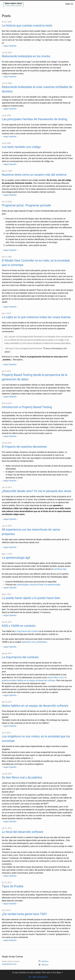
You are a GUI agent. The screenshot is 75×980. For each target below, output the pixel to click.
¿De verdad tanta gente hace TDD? (24, 914)
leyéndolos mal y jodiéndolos (34, 642)
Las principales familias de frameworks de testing (34, 119)
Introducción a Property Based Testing (27, 407)
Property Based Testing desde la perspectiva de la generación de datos (35, 377)
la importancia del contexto (27, 631)
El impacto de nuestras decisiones (24, 447)
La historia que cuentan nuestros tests (27, 26)
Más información (40, 977)
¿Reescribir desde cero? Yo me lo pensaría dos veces (37, 491)
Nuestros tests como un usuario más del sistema (34, 175)
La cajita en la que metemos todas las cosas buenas (36, 317)
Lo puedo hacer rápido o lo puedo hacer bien (31, 598)
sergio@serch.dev (9, 964)
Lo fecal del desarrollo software (23, 832)
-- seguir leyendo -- (10, 46)
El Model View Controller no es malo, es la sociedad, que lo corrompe (36, 263)
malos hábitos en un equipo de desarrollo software (33, 680)
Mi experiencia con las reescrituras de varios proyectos (31, 532)
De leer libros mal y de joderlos (22, 777)
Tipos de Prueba (13, 886)
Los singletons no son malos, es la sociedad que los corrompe (36, 739)
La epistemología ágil (16, 558)
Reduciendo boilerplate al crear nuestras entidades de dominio (37, 89)
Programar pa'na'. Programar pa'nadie (26, 205)
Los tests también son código (21, 147)
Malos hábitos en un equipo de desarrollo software (35, 706)
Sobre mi (69, 4)
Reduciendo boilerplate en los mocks (26, 56)
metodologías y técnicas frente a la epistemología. (39, 585)
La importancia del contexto (20, 657)
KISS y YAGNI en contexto (19, 626)
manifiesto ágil (60, 569)
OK (30, 977)
